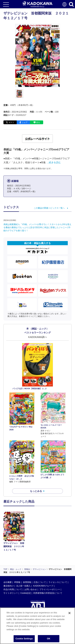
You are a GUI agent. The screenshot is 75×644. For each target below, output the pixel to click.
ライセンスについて (58, 582)
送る (38, 122)
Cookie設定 (26, 593)
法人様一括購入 (23, 586)
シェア (25, 122)
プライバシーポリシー (50, 589)
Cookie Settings (24, 639)
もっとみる (36, 491)
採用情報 (27, 582)
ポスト (11, 122)
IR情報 (17, 582)
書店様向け (9, 586)
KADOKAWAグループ (43, 586)
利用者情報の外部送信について (48, 593)
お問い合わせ (31, 589)
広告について (40, 582)
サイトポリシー (11, 593)
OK (49, 639)
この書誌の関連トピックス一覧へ (49, 208)
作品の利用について (13, 589)
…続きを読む (54, 162)
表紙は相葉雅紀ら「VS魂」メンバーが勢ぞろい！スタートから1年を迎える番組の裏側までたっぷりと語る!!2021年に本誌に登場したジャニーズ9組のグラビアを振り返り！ (37, 227)
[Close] (69, 613)
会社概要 (8, 582)
